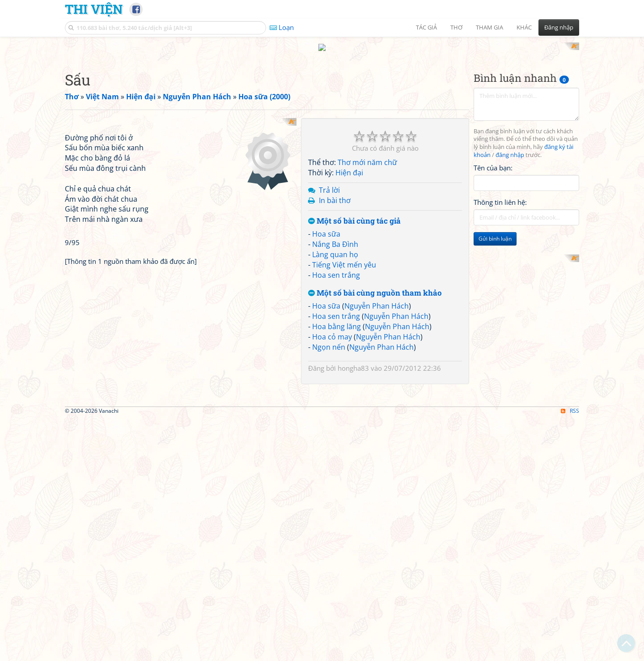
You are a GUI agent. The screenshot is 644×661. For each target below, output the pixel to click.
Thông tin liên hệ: (500, 194)
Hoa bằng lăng (337, 318)
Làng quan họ (335, 246)
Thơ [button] (456, 27)
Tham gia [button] (489, 27)
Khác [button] (524, 27)
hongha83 (353, 360)
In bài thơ (335, 192)
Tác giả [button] (426, 27)
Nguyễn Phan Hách (377, 298)
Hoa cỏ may (332, 328)
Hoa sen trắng (336, 267)
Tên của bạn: (493, 159)
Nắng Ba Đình (335, 236)
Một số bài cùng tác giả (354, 213)
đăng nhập (510, 147)
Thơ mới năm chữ (367, 154)
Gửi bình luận (495, 231)
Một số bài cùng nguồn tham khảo (375, 285)
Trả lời (329, 182)
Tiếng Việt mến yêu (344, 256)
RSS (570, 528)
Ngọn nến (329, 339)
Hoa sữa (326, 226)
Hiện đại (349, 165)
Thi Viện (94, 9)
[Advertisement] (526, 291)
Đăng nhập (559, 27)
